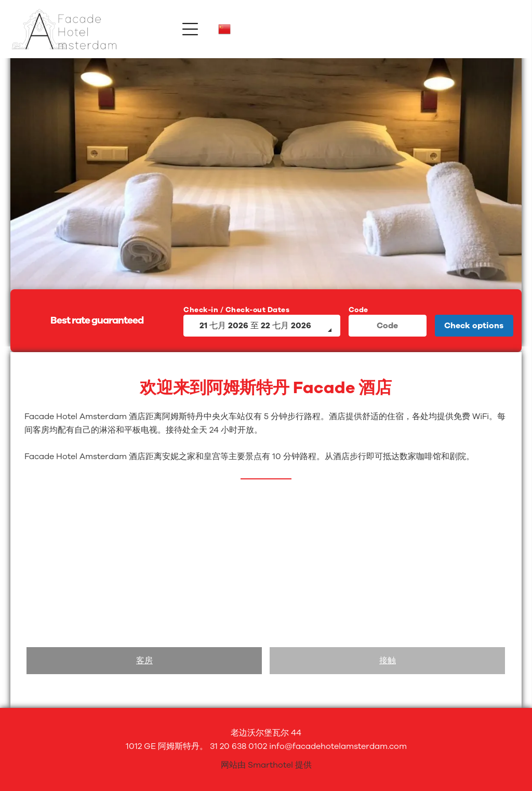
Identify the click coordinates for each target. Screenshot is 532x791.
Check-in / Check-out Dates (236, 310)
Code (358, 310)
